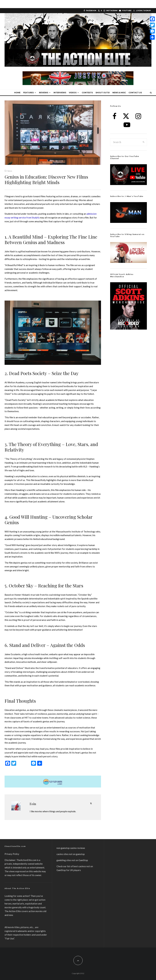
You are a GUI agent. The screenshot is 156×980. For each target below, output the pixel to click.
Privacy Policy (12, 854)
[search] (144, 142)
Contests (87, 93)
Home (17, 93)
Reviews (44, 93)
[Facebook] (90, 11)
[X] (100, 11)
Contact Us (135, 93)
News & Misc (119, 93)
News (10, 171)
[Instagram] (110, 11)
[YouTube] (125, 11)
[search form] (125, 142)
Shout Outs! (103, 93)
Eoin (33, 804)
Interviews (60, 93)
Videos (73, 93)
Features (28, 93)
